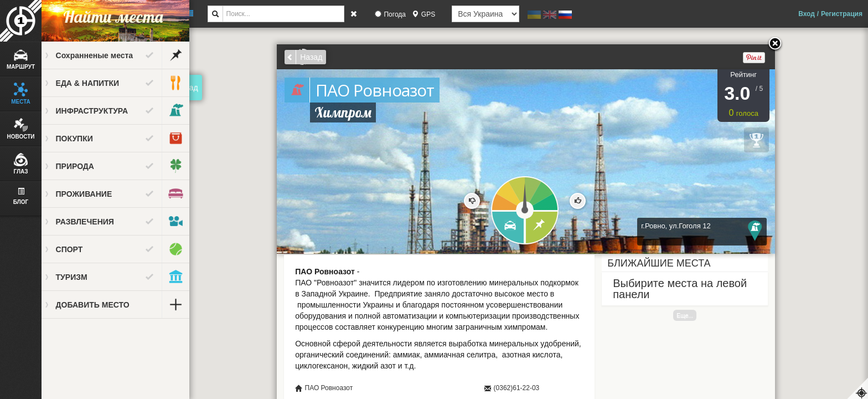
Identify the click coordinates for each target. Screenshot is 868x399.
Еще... (690, 315)
